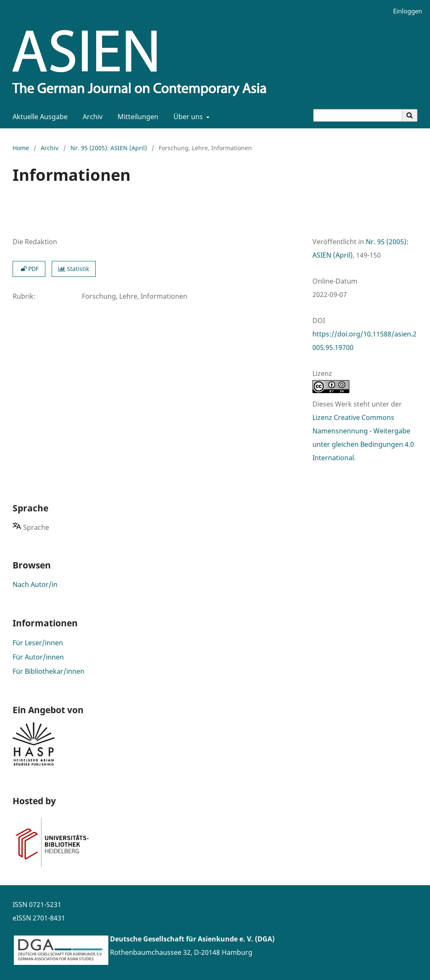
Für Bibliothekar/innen (49, 671)
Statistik (74, 269)
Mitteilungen (136, 117)
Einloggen (404, 11)
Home (21, 148)
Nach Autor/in (35, 584)
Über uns (187, 117)
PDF (29, 269)
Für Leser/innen (38, 643)
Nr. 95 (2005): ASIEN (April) (109, 148)
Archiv (91, 117)
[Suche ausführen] (410, 115)
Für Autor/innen (38, 657)
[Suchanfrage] (358, 115)
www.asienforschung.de (149, 966)
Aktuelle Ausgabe (38, 117)
